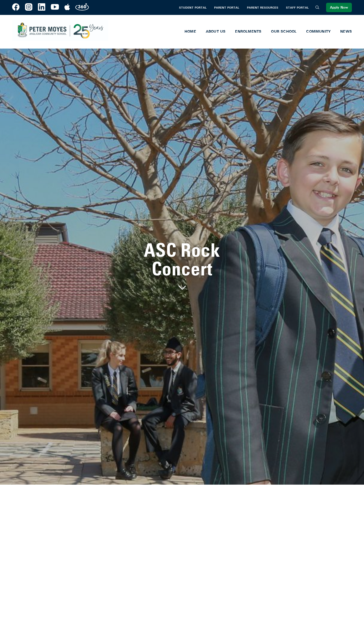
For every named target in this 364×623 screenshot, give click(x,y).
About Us (216, 31)
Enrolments (248, 31)
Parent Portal (227, 8)
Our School (284, 31)
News (346, 31)
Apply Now (339, 7)
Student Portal (193, 8)
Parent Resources (263, 8)
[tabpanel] (182, 267)
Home (190, 31)
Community (318, 31)
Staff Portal (297, 8)
